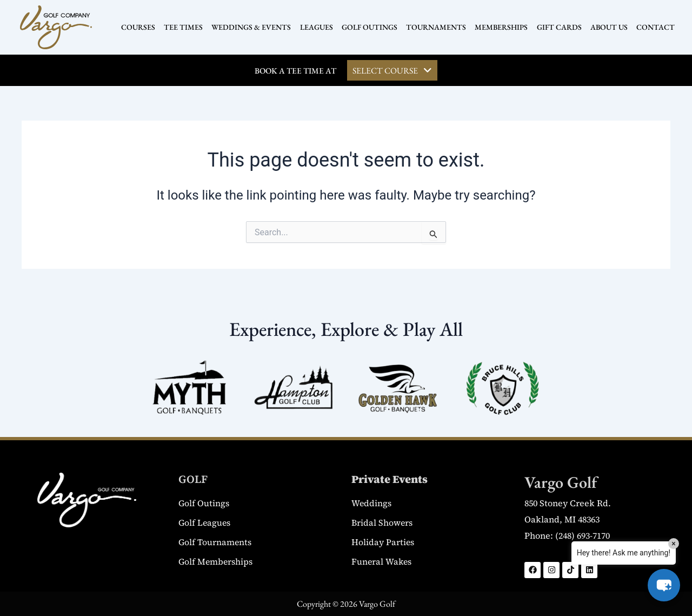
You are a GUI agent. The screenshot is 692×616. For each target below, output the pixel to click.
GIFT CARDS (556, 27)
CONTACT (650, 27)
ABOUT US (605, 27)
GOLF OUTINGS (370, 27)
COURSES (144, 27)
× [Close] (673, 544)
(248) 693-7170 (583, 535)
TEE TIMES (188, 27)
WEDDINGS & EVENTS (254, 27)
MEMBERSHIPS (500, 27)
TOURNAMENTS (435, 27)
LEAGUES (318, 27)
